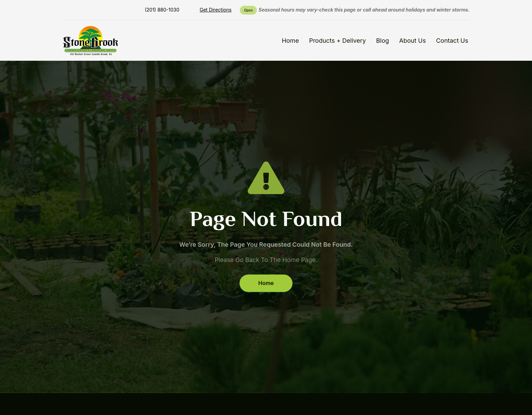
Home (290, 41)
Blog (383, 41)
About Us (412, 41)
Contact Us (452, 41)
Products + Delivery (338, 41)
